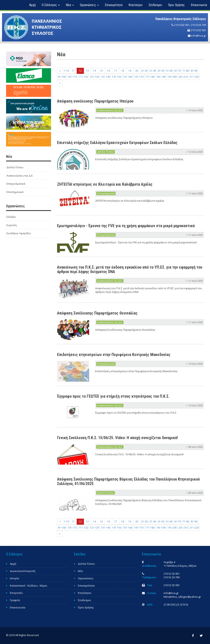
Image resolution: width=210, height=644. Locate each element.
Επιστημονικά (15, 192)
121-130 (94, 77)
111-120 (83, 77)
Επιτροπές (16, 593)
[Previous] (60, 71)
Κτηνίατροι (136, 5)
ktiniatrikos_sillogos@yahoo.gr (182, 597)
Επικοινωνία (199, 5)
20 (137, 71)
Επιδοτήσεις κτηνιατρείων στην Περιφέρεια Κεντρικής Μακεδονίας (114, 355)
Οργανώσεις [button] (89, 5)
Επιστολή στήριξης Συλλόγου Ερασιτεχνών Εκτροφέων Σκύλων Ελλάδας (117, 143)
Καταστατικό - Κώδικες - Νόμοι (29, 586)
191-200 (172, 77)
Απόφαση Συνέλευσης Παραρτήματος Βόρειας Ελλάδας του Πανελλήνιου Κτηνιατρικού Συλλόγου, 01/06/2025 (128, 481)
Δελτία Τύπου (15, 167)
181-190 (161, 77)
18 (123, 71)
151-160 (128, 77)
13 (87, 71)
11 (73, 71)
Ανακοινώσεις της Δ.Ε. (20, 176)
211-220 (194, 77)
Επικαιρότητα (114, 5)
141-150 (117, 77)
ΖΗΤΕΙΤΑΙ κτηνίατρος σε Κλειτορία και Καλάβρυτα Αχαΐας (105, 184)
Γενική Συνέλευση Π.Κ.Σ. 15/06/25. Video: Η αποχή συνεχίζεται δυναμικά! (118, 438)
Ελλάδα (11, 217)
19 (130, 71)
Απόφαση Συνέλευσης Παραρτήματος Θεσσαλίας (97, 313)
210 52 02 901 (172, 574)
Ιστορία (14, 578)
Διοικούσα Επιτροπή (23, 571)
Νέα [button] (70, 5)
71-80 (186, 71)
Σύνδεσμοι (155, 5)
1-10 (66, 71)
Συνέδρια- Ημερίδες (19, 233)
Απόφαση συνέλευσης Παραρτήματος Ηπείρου (95, 101)
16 (109, 71)
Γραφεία (15, 600)
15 (101, 71)
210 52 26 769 (172, 577)
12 (80, 71)
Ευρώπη (12, 225)
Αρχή (32, 5)
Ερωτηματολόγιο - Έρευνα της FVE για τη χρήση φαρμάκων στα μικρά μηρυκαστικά (126, 226)
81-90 (194, 71)
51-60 (169, 71)
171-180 (150, 77)
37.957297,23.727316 (176, 605)
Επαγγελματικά (16, 184)
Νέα (80, 571)
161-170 (139, 77)
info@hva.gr (199, 36)
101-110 (72, 77)
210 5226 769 (198, 25)
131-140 (106, 77)
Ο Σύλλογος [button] (51, 5)
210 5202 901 (182, 25)
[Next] (60, 83)
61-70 (178, 71)
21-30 (144, 71)
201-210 (183, 77)
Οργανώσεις (86, 578)
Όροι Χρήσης (177, 5)
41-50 (161, 71)
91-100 (62, 77)
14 (94, 71)
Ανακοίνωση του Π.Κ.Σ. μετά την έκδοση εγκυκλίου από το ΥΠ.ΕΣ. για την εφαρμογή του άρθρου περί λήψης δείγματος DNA (130, 269)
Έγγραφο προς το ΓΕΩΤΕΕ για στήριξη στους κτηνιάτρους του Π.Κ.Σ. (113, 396)
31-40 (153, 71)
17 (116, 71)
